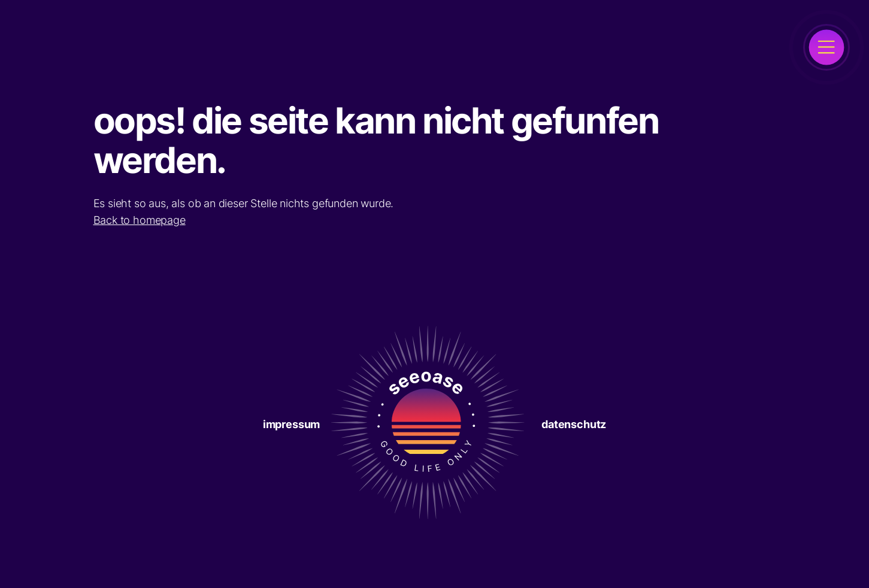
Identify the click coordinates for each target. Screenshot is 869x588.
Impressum (291, 424)
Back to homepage (140, 220)
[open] (826, 47)
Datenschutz (574, 424)
